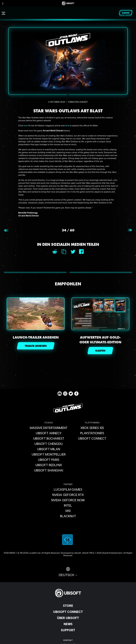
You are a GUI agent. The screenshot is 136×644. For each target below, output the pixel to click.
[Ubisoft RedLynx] (49, 465)
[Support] (68, 630)
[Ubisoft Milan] (49, 449)
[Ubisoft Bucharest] (49, 438)
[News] (68, 624)
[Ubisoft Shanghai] (49, 470)
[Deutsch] (68, 572)
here (25, 126)
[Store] (68, 606)
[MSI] (68, 511)
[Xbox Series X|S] (92, 428)
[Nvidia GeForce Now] (68, 500)
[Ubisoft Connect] (68, 612)
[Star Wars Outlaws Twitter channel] (71, 394)
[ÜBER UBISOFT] (68, 618)
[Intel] (68, 505)
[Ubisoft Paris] (49, 460)
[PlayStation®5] (92, 433)
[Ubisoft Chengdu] (49, 444)
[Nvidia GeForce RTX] (68, 495)
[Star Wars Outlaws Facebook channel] (76, 394)
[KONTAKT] (68, 640)
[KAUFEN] (100, 351)
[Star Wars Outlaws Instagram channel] (65, 394)
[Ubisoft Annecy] (49, 433)
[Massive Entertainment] (49, 428)
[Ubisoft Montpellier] (49, 454)
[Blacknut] (68, 516)
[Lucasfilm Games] (68, 489)
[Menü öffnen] (3, 13)
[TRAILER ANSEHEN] (36, 346)
